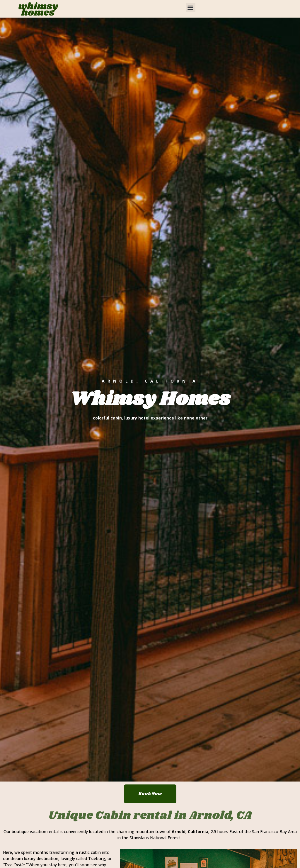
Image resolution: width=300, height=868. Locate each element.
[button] (191, 7)
